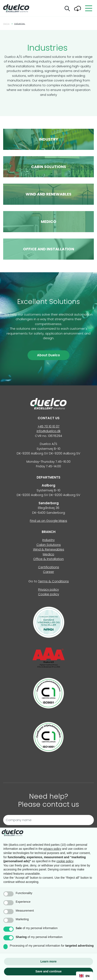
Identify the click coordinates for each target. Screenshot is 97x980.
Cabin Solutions (49, 545)
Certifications (49, 567)
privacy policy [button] (52, 849)
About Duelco (48, 355)
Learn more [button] (48, 961)
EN (84, 976)
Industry (48, 540)
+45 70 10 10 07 (48, 426)
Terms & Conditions (53, 581)
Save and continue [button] (48, 971)
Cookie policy (49, 594)
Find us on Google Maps (48, 521)
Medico (48, 554)
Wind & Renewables (49, 549)
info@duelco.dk (49, 431)
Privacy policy (48, 589)
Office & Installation (48, 559)
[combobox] (84, 976)
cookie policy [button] (65, 861)
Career (48, 572)
